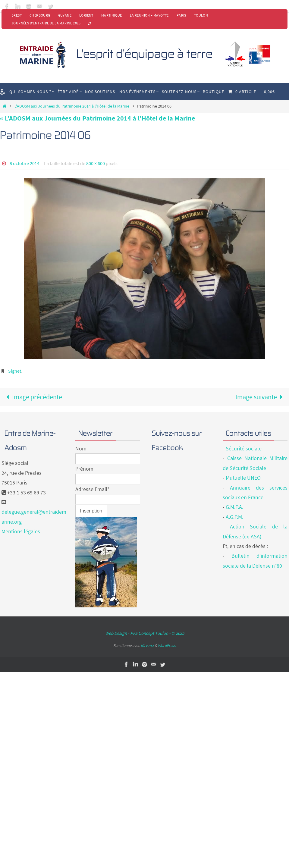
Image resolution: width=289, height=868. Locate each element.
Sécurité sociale (244, 448)
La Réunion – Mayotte (149, 15)
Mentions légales (21, 531)
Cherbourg (40, 15)
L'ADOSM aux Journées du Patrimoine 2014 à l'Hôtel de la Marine (72, 106)
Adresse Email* (93, 489)
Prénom (84, 469)
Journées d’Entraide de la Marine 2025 (46, 23)
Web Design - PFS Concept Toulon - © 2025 (145, 633)
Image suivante (261, 397)
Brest (17, 15)
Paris (181, 15)
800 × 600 (96, 163)
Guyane (65, 15)
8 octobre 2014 (25, 163)
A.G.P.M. (234, 517)
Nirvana (147, 646)
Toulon (201, 15)
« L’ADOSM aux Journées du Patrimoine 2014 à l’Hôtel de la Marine (97, 118)
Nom (81, 448)
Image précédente (33, 397)
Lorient (86, 15)
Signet (15, 371)
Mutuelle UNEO (243, 478)
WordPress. (167, 646)
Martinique (112, 15)
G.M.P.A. (234, 507)
